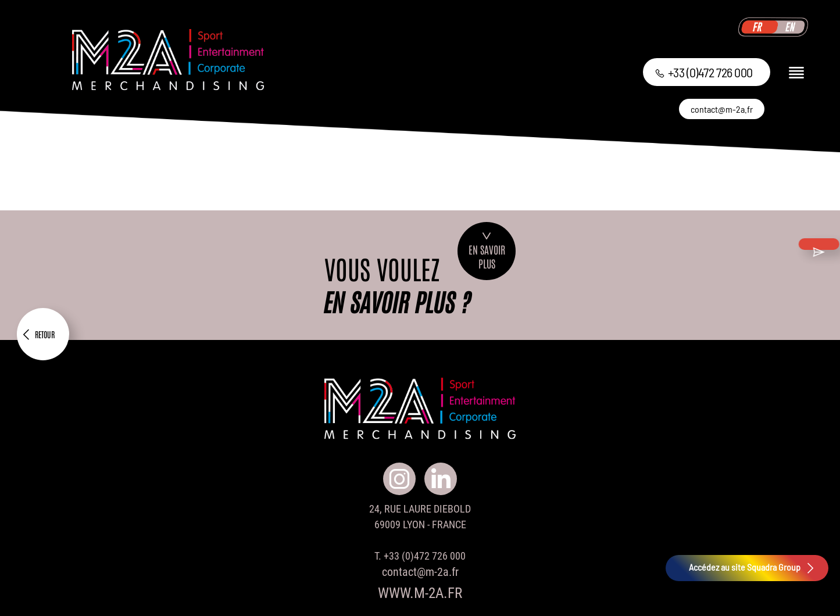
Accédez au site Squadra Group (753, 568)
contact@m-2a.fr (722, 109)
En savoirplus (487, 251)
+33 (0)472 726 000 (704, 72)
